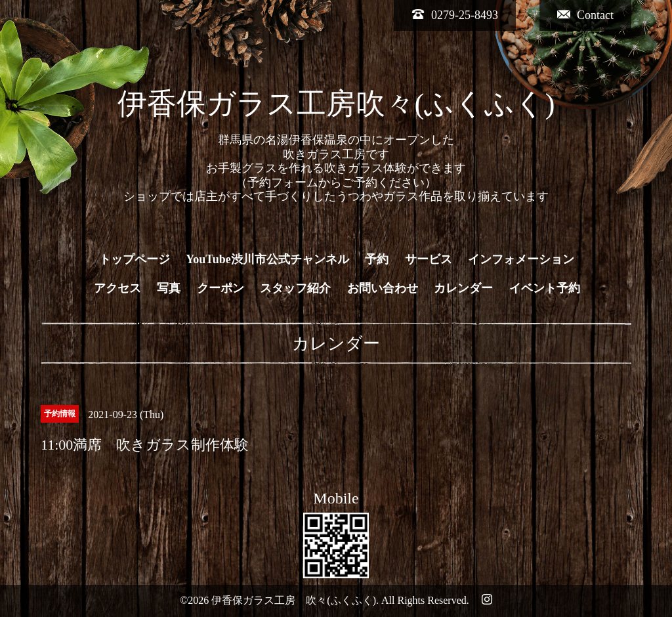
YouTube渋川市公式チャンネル (267, 259)
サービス (429, 259)
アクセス (117, 288)
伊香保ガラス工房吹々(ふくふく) (336, 104)
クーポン (220, 288)
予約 (377, 259)
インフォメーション (521, 259)
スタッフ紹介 (295, 288)
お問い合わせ (383, 288)
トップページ (135, 259)
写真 (169, 288)
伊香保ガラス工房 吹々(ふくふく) (294, 600)
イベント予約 (545, 288)
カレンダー (463, 288)
